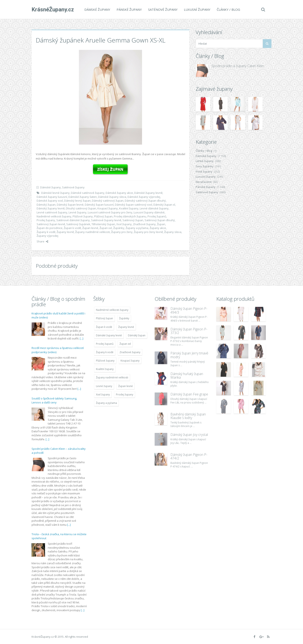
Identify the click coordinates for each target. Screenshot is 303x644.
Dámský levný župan (77, 201)
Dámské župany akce (119, 193)
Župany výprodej (47, 236)
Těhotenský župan (103, 224)
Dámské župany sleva (112, 197)
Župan (161, 224)
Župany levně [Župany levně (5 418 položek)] (126, 327)
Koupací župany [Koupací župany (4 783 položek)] (130, 361)
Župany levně (65, 232)
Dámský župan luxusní (99, 205)
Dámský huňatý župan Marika (187, 376)
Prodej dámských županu (130, 216)
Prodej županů (157, 216)
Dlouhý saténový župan (81, 208)
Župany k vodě (46, 232)
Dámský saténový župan (108, 201)
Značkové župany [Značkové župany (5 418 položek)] (130, 352)
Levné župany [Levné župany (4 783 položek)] (104, 386)
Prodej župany (46, 220)
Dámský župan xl (164, 205)
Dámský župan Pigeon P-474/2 (189, 456)
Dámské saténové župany (88, 193)
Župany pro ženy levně (148, 232)
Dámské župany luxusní (52, 197)
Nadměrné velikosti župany (54, 216)
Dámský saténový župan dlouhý (145, 201)
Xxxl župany (124, 224)
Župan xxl (106, 228)
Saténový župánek (78, 224)
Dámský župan (46, 205)
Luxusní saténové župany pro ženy (110, 212)
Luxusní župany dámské (149, 212)
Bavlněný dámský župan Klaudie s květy (188, 416)
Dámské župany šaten (83, 197)
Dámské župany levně (148, 193)
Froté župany (204, 172)
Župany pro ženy (122, 232)
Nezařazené (204, 182)
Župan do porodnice (50, 228)
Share (42, 241)
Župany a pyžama (137, 228)
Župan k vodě (72, 228)
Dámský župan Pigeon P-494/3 (189, 310)
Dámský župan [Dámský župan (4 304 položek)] (137, 335)
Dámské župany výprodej (144, 197)
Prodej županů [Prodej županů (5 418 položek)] (105, 344)
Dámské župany (97, 9)
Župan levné (90, 228)
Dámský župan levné (70, 205)
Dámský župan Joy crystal (189, 435)
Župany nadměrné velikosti (92, 232)
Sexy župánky (205, 166)
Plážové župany (83, 216)
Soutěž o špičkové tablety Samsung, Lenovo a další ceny (54, 401)
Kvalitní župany (129, 208)
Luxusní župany (197, 9)
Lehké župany (205, 161)
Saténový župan (133, 220)
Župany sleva (173, 232)
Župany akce (158, 228)
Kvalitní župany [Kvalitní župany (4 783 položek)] (105, 369)
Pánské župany (129, 9)
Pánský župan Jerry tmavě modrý (189, 355)
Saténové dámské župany (73, 220)
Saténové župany (163, 9)
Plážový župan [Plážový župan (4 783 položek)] (104, 318)
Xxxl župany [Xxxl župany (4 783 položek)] (103, 395)
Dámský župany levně (51, 208)
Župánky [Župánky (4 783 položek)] (124, 318)
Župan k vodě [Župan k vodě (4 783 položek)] (104, 327)
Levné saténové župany (52, 212)
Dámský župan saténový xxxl (134, 205)
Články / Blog (228, 9)
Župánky (119, 228)
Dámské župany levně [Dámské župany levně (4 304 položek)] (109, 335)
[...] (82, 338)
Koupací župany (108, 208)
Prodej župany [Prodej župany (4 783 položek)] (125, 395)
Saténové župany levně (106, 220)
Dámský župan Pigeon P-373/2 (189, 331)
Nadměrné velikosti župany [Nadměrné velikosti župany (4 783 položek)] (112, 310)
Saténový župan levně (51, 224)
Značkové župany (144, 224)
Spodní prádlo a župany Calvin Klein (238, 66)
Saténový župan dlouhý (160, 220)
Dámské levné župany (55, 193)
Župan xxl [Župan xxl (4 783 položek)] (125, 344)
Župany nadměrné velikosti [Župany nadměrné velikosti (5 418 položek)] (112, 377)
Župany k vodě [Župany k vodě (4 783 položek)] (105, 352)
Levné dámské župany (154, 208)
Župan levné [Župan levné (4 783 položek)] (126, 386)
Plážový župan (103, 216)
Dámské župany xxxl (50, 201)
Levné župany (78, 212)
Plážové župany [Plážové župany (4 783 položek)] (105, 361)
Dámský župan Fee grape (189, 394)
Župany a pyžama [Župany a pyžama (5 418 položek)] (106, 403)
